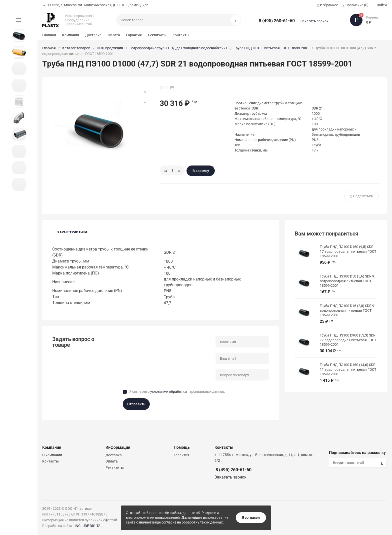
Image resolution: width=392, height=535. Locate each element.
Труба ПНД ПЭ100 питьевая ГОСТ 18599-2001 (271, 48)
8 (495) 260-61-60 (277, 21)
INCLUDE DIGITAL (89, 526)
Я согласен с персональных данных (177, 391)
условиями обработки (168, 391)
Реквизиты (157, 35)
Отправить (136, 404)
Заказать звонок (314, 21)
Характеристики (72, 232)
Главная (49, 35)
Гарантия (134, 35)
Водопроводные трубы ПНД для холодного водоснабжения (178, 48)
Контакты (181, 35)
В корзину (201, 171)
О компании (52, 455)
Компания (70, 35)
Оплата (114, 35)
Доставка (93, 35)
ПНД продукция (110, 48)
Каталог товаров (76, 48)
